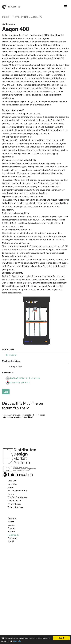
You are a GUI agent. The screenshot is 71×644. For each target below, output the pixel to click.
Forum (11, 494)
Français (12, 528)
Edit (6, 392)
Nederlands (13, 535)
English (11, 521)
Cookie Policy (14, 500)
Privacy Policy (14, 504)
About (11, 487)
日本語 (11, 541)
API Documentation (17, 490)
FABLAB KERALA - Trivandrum (25, 378)
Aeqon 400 (37, 17)
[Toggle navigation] (65, 7)
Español (11, 525)
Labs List (12, 481)
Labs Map (12, 484)
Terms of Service (16, 507)
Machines (7, 17)
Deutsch (12, 518)
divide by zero (21, 17)
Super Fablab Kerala (20, 382)
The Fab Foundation (17, 497)
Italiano (11, 531)
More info (17, 641)
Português (12, 538)
